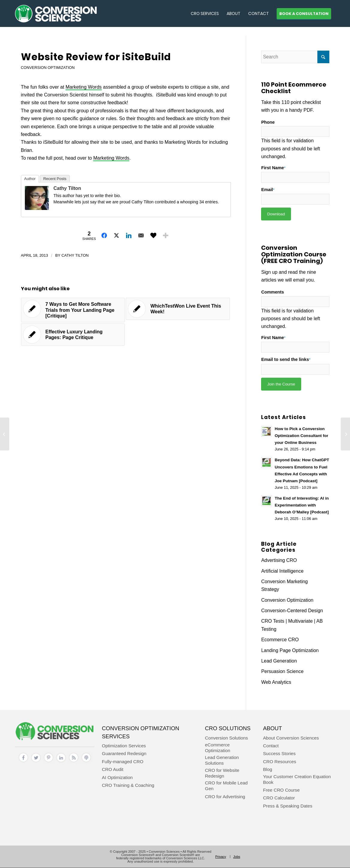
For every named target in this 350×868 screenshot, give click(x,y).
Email (268, 190)
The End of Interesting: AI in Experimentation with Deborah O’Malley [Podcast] (302, 505)
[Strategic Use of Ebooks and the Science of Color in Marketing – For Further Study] (345, 434)
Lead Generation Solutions (222, 760)
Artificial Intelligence (282, 571)
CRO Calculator (279, 798)
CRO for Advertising (225, 797)
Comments (272, 292)
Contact (271, 746)
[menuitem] (205, 13)
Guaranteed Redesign (124, 753)
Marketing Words (84, 87)
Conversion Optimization (48, 68)
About (272, 728)
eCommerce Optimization (218, 748)
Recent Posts (55, 179)
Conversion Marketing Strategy (284, 585)
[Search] (295, 57)
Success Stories (279, 753)
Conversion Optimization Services (140, 732)
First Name (273, 168)
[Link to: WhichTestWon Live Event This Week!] (178, 309)
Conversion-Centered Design (292, 611)
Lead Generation (279, 661)
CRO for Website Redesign (222, 773)
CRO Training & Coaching (128, 785)
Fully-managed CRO (122, 762)
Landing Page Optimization (290, 650)
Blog (267, 769)
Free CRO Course (281, 790)
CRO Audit (113, 769)
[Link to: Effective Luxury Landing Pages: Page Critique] (73, 335)
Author (30, 179)
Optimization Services (124, 746)
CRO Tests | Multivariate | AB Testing (292, 625)
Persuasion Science (282, 671)
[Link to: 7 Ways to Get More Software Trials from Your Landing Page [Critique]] (73, 310)
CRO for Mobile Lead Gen (226, 786)
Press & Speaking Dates (288, 806)
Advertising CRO (279, 560)
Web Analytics (276, 682)
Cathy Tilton (67, 188)
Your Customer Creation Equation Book (297, 779)
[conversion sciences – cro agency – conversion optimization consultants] (56, 13)
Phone (268, 122)
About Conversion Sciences (291, 738)
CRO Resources (279, 762)
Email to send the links (286, 359)
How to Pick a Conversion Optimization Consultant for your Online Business (301, 436)
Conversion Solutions (227, 738)
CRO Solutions (228, 728)
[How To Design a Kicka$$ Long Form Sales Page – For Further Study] (5, 434)
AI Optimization (117, 777)
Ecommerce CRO (280, 640)
